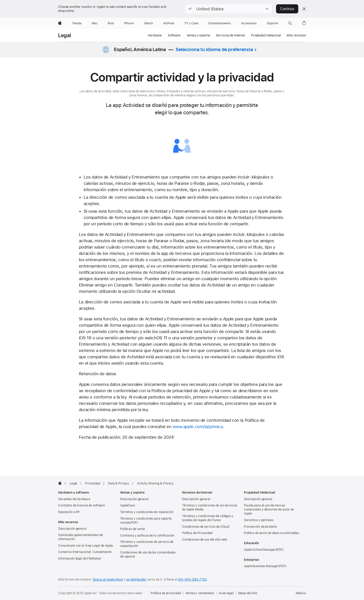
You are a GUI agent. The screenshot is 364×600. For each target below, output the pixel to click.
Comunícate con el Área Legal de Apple (86, 546)
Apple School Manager (260, 550)
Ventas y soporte (198, 35)
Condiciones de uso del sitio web (204, 540)
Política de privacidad (166, 593)
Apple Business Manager (261, 566)
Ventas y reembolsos (200, 593)
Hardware (155, 35)
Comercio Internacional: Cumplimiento (85, 552)
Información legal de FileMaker (80, 559)
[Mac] (95, 23)
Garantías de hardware (74, 499)
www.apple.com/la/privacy (198, 427)
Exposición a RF (69, 512)
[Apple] (60, 23)
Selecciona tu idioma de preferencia (214, 49)
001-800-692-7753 (192, 580)
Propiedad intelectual (266, 35)
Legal (65, 35)
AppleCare (128, 505)
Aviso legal (226, 593)
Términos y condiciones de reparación (147, 512)
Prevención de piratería (260, 527)
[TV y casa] (191, 23)
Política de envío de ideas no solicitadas (271, 533)
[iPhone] (129, 23)
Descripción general (72, 529)
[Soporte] (272, 23)
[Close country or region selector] (304, 9)
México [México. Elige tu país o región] (301, 593)
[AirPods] (169, 23)
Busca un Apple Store (108, 580)
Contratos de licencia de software (82, 505)
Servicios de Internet (230, 35)
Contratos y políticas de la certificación (147, 536)
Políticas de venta (132, 529)
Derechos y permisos (259, 520)
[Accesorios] (249, 23)
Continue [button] (287, 9)
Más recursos (296, 35)
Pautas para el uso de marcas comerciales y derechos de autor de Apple (269, 509)
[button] (229, 9)
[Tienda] (77, 23)
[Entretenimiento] (220, 23)
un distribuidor (136, 580)
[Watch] (149, 23)
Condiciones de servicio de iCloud (206, 527)
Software (174, 35)
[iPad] (111, 23)
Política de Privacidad (197, 533)
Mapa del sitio (248, 593)
